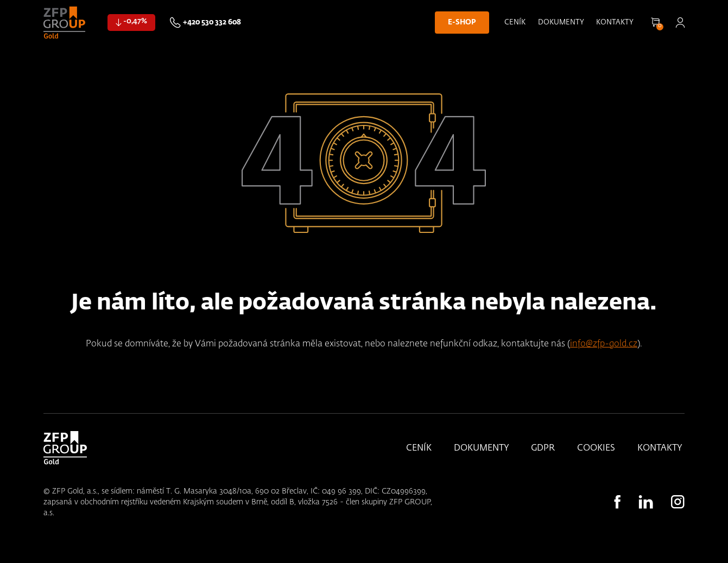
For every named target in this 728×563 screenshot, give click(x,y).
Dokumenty (561, 23)
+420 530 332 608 (212, 23)
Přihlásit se (680, 23)
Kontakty (615, 23)
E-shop (462, 23)
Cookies (596, 448)
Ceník (515, 23)
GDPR (543, 448)
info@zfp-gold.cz (604, 344)
